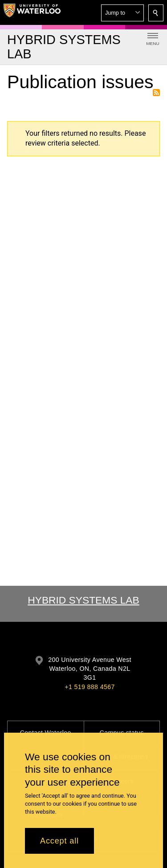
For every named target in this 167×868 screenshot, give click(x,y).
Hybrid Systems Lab (83, 600)
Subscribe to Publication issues (156, 93)
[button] (122, 13)
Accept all (59, 841)
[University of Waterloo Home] (32, 12)
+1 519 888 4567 (90, 687)
